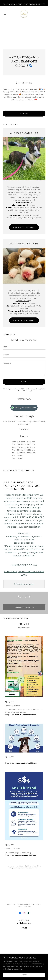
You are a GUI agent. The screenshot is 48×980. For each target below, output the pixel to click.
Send (24, 382)
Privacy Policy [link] (41, 389)
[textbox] (24, 105)
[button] (6, 14)
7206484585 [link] (24, 429)
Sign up (24, 114)
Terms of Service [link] (23, 391)
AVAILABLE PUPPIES (24, 227)
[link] (24, 14)
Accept (24, 975)
